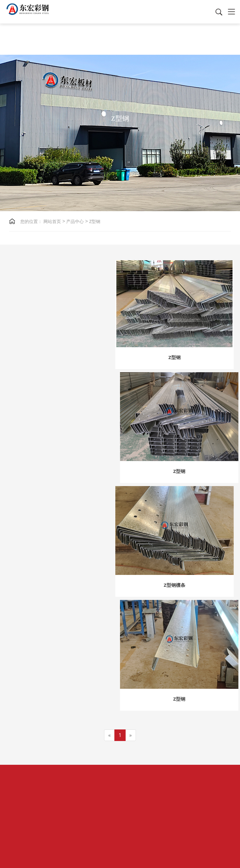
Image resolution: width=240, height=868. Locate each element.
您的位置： (31, 221)
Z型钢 (94, 221)
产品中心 (75, 221)
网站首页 (52, 221)
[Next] (131, 506)
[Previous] (109, 506)
